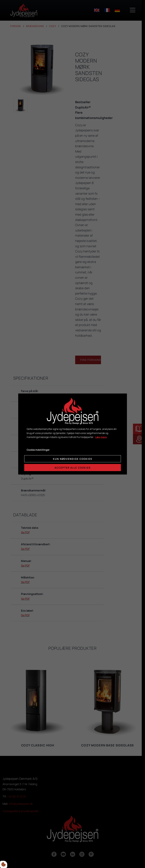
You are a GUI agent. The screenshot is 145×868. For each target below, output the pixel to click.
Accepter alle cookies (73, 467)
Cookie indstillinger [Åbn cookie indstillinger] (38, 450)
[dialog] (72, 434)
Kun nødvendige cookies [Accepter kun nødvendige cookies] (73, 459)
